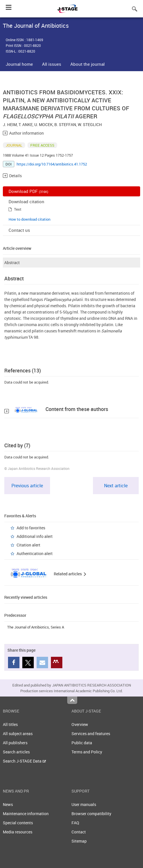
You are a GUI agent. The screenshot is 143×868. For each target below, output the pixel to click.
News (8, 804)
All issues (52, 64)
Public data (82, 743)
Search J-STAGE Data (24, 761)
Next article (116, 486)
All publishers (15, 743)
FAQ (75, 823)
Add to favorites (31, 528)
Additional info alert (35, 536)
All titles (10, 724)
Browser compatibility (91, 814)
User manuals (84, 804)
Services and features (91, 734)
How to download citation (29, 219)
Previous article (27, 486)
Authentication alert (35, 553)
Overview (80, 724)
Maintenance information (26, 814)
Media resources (18, 832)
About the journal (88, 64)
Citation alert (28, 545)
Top (72, 700)
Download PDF (28, 191)
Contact (79, 832)
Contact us (19, 230)
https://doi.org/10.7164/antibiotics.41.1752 (52, 164)
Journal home (19, 64)
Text (18, 209)
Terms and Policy (87, 752)
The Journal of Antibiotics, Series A (36, 627)
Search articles (16, 752)
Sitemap (79, 841)
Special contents (18, 823)
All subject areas (18, 734)
